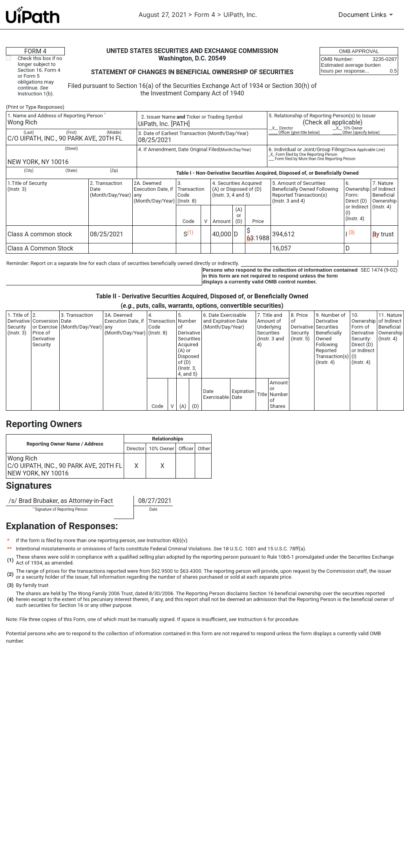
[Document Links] (367, 15)
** (34, 508)
